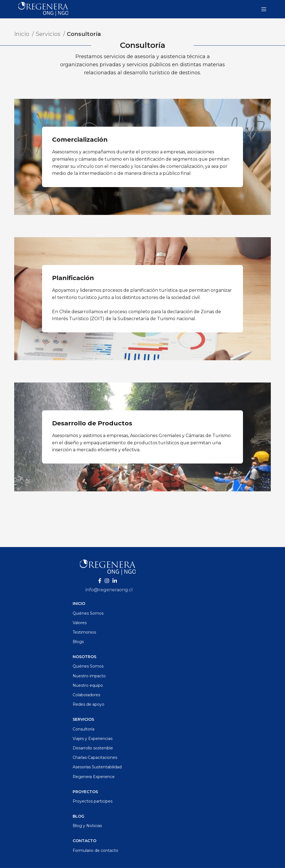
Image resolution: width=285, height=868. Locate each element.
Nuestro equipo (88, 685)
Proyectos (85, 792)
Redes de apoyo (89, 704)
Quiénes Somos (88, 613)
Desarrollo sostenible (93, 748)
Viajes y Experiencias (93, 739)
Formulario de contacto (95, 850)
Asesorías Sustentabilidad (97, 767)
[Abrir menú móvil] (264, 9)
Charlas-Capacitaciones (95, 757)
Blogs (78, 642)
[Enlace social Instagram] (107, 581)
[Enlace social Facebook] (100, 581)
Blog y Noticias (87, 826)
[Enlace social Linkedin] (115, 581)
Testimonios (84, 632)
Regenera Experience (94, 777)
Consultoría (83, 729)
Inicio (22, 34)
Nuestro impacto (89, 676)
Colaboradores (86, 695)
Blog (78, 816)
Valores (80, 623)
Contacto (84, 841)
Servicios (49, 34)
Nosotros (84, 657)
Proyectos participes (93, 801)
